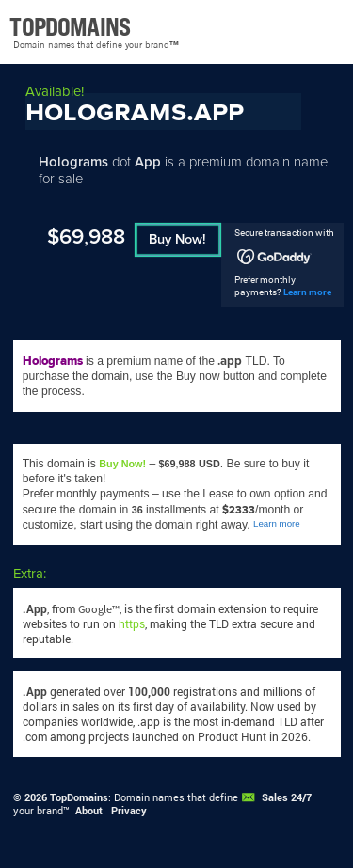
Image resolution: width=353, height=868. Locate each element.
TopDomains (79, 797)
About (89, 811)
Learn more (307, 292)
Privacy (129, 811)
